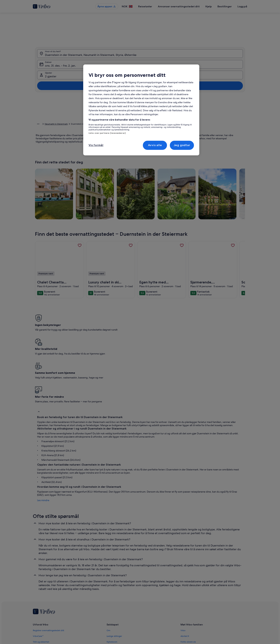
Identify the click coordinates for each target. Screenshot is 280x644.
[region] (141, 110)
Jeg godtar (182, 145)
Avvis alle (155, 145)
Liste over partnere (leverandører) (107, 133)
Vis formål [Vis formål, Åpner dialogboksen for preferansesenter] (96, 145)
